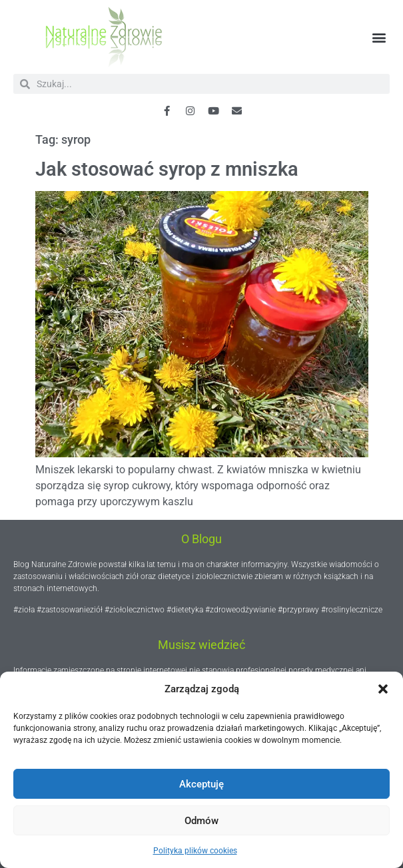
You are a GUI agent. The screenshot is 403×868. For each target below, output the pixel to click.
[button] (383, 689)
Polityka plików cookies (195, 851)
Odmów (201, 821)
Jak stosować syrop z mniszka (167, 169)
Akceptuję (201, 784)
